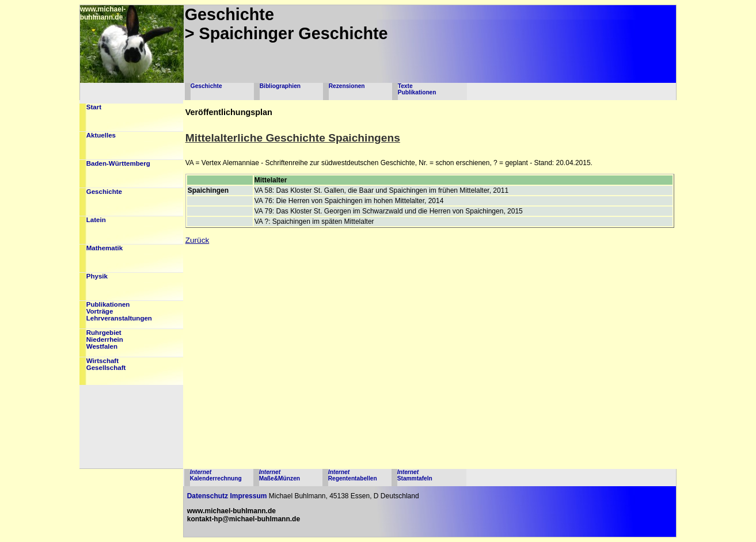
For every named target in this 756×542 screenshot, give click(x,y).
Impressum (248, 496)
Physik (97, 276)
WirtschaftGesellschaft (106, 364)
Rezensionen (347, 86)
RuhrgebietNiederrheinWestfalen (105, 339)
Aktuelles (101, 135)
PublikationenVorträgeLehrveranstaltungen (119, 311)
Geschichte (206, 86)
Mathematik (105, 248)
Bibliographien (280, 86)
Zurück (197, 240)
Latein (96, 220)
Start (94, 107)
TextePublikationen (417, 89)
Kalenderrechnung (216, 475)
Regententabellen (353, 475)
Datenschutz (208, 496)
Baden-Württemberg (118, 163)
